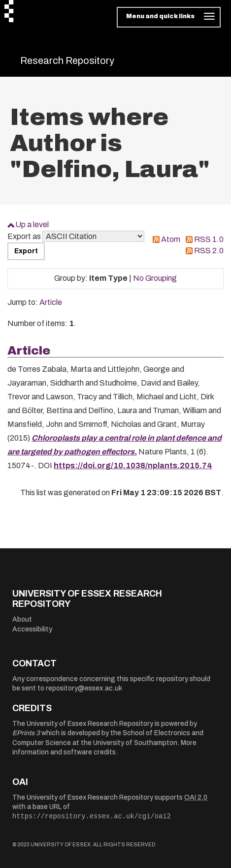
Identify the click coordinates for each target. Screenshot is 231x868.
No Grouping (155, 278)
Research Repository (67, 60)
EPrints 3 (26, 733)
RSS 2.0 (209, 251)
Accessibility (32, 629)
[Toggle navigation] (169, 17)
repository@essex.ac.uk (84, 688)
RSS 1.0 (209, 239)
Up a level (32, 224)
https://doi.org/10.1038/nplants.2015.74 (133, 465)
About (22, 619)
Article (51, 302)
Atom (171, 239)
